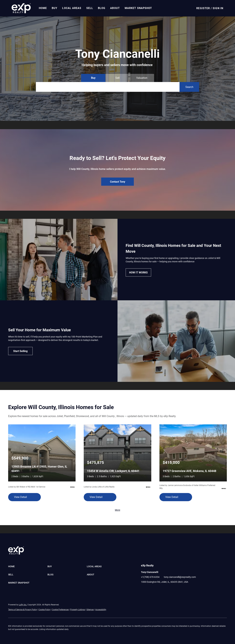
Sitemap (90, 610)
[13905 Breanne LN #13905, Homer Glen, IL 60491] (42, 453)
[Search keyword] (108, 87)
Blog (102, 8)
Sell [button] (90, 8)
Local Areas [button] (72, 8)
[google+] (170, 589)
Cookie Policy (44, 610)
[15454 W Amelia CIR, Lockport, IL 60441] (117, 453)
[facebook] (143, 589)
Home (43, 8)
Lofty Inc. (23, 605)
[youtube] (157, 589)
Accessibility (101, 610)
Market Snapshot (139, 8)
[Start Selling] (20, 351)
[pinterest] (163, 589)
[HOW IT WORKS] (138, 272)
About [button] (115, 8)
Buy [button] (55, 8)
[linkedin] (150, 589)
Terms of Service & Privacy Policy (23, 610)
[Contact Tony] (117, 182)
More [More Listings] (117, 510)
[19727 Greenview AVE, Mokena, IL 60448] (193, 453)
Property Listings (78, 610)
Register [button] (203, 8)
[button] (21, 8)
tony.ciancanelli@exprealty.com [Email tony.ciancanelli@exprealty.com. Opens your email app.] (180, 577)
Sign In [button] (218, 8)
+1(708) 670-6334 (150, 577)
